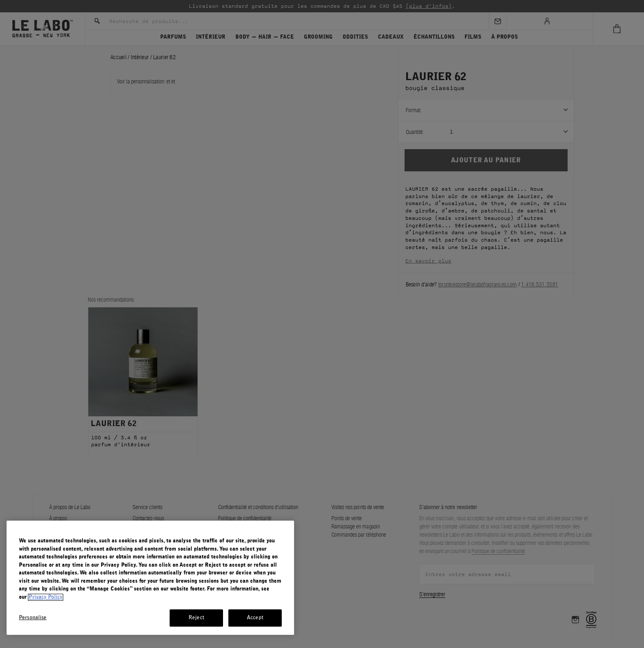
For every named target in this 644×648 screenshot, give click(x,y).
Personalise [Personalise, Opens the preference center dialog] (33, 618)
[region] (150, 578)
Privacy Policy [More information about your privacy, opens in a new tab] (46, 597)
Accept (255, 618)
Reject (196, 618)
